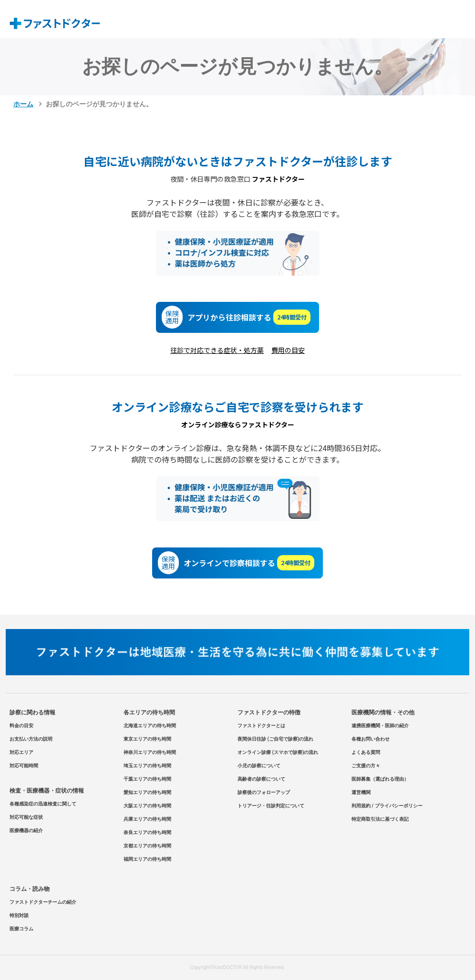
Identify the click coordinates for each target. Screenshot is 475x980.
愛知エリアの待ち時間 (147, 792)
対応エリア (21, 752)
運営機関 (361, 792)
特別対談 (19, 915)
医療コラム (21, 929)
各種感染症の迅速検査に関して (43, 804)
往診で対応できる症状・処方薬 (217, 350)
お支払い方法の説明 (31, 739)
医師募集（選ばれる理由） (380, 779)
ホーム (23, 104)
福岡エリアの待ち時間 (147, 859)
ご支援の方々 (366, 766)
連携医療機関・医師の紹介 (380, 726)
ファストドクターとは (261, 726)
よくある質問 (366, 752)
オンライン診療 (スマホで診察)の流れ (278, 752)
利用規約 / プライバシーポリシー (387, 806)
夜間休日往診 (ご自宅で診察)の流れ (276, 739)
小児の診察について (259, 766)
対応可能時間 (24, 766)
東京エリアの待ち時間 (147, 739)
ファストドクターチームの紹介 (43, 902)
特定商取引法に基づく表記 (380, 819)
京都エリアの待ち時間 (147, 846)
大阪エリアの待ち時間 (147, 806)
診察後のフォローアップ (264, 792)
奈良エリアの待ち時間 (147, 832)
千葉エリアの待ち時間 (147, 779)
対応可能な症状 (26, 817)
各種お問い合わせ (371, 739)
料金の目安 (21, 726)
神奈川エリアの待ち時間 (150, 752)
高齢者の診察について (261, 779)
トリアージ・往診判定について (271, 806)
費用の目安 (288, 350)
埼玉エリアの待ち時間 (147, 766)
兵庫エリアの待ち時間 (147, 819)
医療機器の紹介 (26, 830)
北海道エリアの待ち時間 (150, 726)
